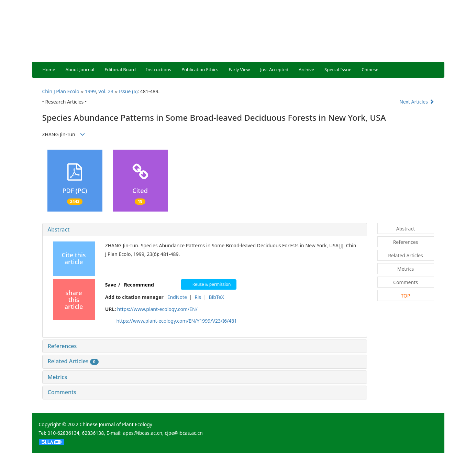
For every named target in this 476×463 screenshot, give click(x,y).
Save (111, 285)
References (62, 346)
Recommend (139, 285)
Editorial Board (120, 69)
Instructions (159, 69)
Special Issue (338, 69)
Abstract (59, 229)
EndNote (177, 297)
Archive (306, 69)
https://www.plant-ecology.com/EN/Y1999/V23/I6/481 (176, 321)
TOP (406, 296)
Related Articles (73, 361)
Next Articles (417, 102)
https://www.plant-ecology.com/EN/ (157, 309)
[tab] (205, 230)
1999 (90, 91)
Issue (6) (128, 91)
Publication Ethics (200, 69)
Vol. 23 (106, 91)
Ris (198, 297)
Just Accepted (274, 69)
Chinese (370, 69)
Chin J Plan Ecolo (61, 91)
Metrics (58, 377)
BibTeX (216, 297)
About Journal (80, 69)
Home (49, 69)
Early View (239, 69)
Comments (62, 392)
